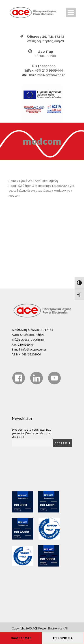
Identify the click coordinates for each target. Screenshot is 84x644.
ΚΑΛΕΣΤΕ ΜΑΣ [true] (21, 638)
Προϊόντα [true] (26, 181)
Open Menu (71, 12)
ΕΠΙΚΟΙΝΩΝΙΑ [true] (63, 638)
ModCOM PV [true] (62, 191)
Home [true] (13, 181)
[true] (33, 12)
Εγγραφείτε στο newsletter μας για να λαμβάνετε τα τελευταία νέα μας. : (31, 433)
